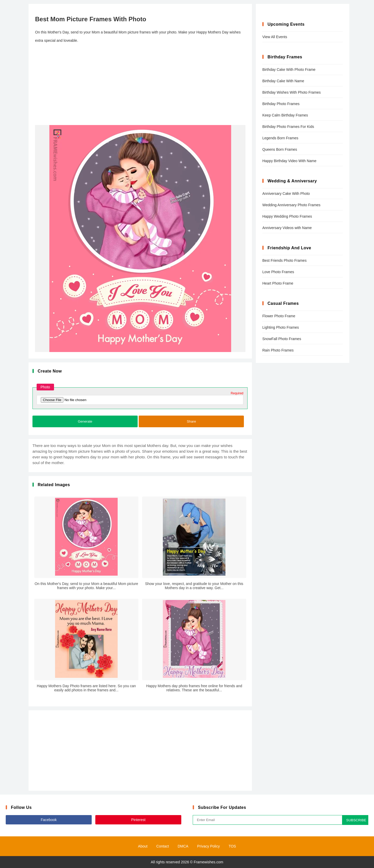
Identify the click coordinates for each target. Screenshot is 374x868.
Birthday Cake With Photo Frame (289, 70)
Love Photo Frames (278, 272)
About (143, 846)
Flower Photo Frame (279, 316)
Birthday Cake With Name (283, 81)
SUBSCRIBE (356, 820)
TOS (232, 846)
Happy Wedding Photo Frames (287, 216)
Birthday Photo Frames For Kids (288, 127)
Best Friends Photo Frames (284, 260)
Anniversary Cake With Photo (286, 194)
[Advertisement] (140, 85)
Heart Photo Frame (278, 283)
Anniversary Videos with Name (287, 228)
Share (191, 421)
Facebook (49, 820)
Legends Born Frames (280, 138)
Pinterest (138, 820)
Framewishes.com (209, 862)
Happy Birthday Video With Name (289, 161)
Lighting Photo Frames (281, 327)
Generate (85, 421)
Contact (163, 846)
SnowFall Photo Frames (282, 339)
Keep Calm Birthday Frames (285, 115)
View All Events (275, 37)
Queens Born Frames (280, 149)
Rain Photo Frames (278, 350)
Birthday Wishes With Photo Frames (292, 92)
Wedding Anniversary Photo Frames (291, 205)
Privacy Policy (208, 846)
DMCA (183, 846)
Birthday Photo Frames (281, 104)
